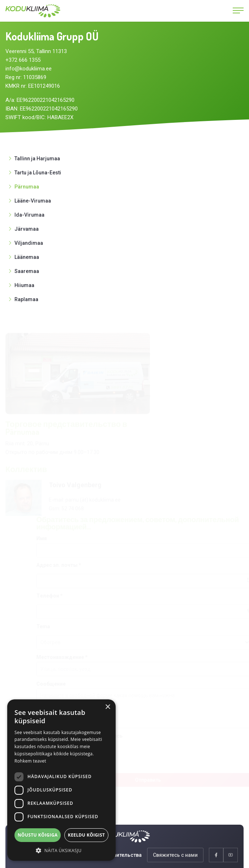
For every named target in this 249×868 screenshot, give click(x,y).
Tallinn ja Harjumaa (37, 159)
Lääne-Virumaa (33, 201)
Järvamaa (27, 229)
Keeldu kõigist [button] (87, 835)
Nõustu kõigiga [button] (38, 835)
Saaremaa (27, 271)
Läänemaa (27, 257)
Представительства (117, 855)
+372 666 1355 (23, 60)
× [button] (108, 707)
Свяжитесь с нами (175, 855)
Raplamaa (26, 299)
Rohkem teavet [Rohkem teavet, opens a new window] (30, 761)
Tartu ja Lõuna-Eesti (38, 173)
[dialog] (61, 780)
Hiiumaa (24, 285)
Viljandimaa (29, 243)
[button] (61, 850)
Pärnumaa (27, 187)
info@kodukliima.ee (29, 69)
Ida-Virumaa (29, 215)
